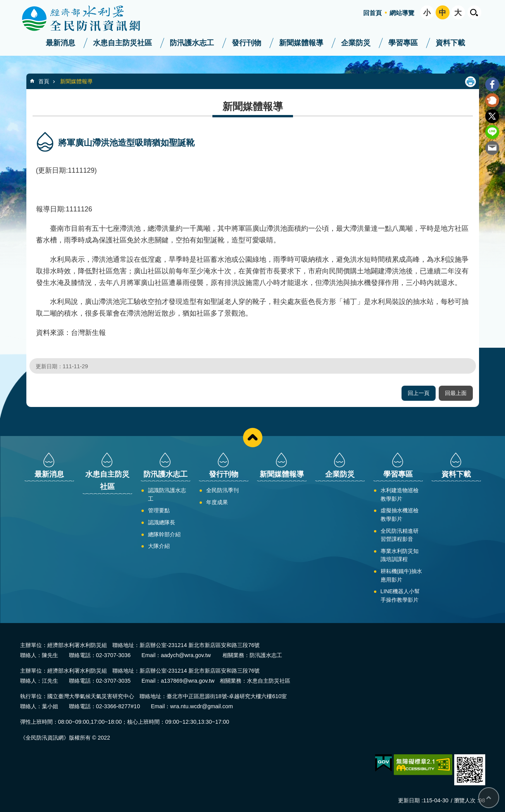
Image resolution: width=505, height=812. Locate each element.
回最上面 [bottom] (489, 798)
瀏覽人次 (465, 800)
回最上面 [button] (456, 393)
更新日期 (409, 800)
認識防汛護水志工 (167, 494)
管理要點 (159, 510)
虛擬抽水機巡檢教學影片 (400, 515)
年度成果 (217, 502)
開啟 (474, 12)
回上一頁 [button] (419, 393)
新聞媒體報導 (301, 43)
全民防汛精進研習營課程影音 (400, 535)
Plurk (492, 100)
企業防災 (356, 43)
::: (3, 3)
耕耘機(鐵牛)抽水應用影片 (402, 575)
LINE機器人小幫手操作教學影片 (400, 596)
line (492, 132)
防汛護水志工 (192, 43)
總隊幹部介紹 (164, 534)
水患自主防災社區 (122, 43)
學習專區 (403, 43)
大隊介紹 (159, 546)
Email (492, 148)
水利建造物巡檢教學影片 (400, 494)
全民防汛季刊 (222, 490)
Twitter (492, 116)
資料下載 (450, 43)
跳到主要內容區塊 (4, 4)
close (253, 438)
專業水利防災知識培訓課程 (400, 555)
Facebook (492, 84)
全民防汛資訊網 (88, 19)
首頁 (44, 81)
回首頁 (372, 13)
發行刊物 (246, 43)
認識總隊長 (162, 522)
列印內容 (471, 82)
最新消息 (60, 43)
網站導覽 (402, 13)
